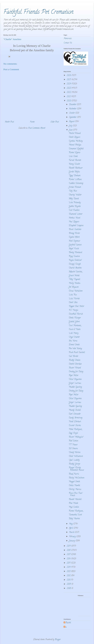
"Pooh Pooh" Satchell (77, 353)
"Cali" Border (73, 356)
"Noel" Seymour (74, 241)
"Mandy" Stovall (75, 410)
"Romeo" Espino (74, 153)
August (72, 122)
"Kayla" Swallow (75, 260)
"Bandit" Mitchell (75, 499)
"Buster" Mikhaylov (76, 437)
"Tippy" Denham (74, 176)
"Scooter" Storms (75, 426)
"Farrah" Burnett (75, 160)
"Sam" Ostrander (75, 414)
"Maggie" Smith (74, 482)
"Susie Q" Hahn (74, 329)
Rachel (68, 623)
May (71, 524)
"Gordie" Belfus (74, 172)
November (73, 109)
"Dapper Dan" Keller (76, 306)
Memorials (68, 39)
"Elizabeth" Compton (76, 226)
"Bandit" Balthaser (76, 168)
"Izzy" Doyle (73, 433)
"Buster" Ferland (75, 368)
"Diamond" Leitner (75, 214)
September (73, 117)
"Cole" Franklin (74, 210)
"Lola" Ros (73, 295)
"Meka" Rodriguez (75, 429)
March (72, 532)
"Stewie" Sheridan (75, 364)
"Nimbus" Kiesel (74, 218)
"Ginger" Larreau (75, 383)
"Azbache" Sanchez (75, 272)
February (73, 537)
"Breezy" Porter (74, 233)
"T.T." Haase (73, 445)
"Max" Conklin (74, 507)
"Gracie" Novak (74, 276)
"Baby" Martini (74, 519)
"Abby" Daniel (74, 199)
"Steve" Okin (73, 303)
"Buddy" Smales (74, 360)
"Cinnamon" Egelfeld (76, 149)
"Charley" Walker (75, 195)
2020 (69, 101)
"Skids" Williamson (76, 456)
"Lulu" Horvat (74, 299)
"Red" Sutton (73, 441)
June (71, 130)
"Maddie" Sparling (75, 387)
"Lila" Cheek (73, 156)
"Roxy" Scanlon (74, 256)
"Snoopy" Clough (75, 264)
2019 (69, 546)
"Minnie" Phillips (75, 145)
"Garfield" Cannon (75, 245)
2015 (69, 563)
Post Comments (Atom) (37, 128)
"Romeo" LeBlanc (75, 180)
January (72, 541)
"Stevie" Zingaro (74, 137)
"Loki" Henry (73, 333)
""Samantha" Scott (75, 515)
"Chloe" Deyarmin (75, 379)
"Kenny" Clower (74, 164)
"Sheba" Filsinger (75, 318)
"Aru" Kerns (73, 341)
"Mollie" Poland (75, 133)
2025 (69, 80)
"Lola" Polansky (75, 203)
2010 (69, 580)
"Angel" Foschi (74, 249)
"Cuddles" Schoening (76, 183)
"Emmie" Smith (74, 345)
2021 (69, 97)
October (72, 113)
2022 (69, 92)
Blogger (58, 640)
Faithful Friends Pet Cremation (38, 12)
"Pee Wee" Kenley (75, 349)
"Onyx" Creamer (74, 337)
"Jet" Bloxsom (73, 287)
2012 (69, 576)
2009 (69, 584)
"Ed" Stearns (73, 449)
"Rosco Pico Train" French (76, 494)
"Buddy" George (74, 464)
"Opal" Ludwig (74, 460)
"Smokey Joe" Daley (76, 372)
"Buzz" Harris (74, 474)
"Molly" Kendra (74, 283)
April (71, 528)
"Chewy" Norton (74, 452)
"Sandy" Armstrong (75, 418)
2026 (69, 75)
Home (32, 122)
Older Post (55, 122)
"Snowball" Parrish (76, 314)
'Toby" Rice (73, 191)
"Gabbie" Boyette (75, 206)
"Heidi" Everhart (75, 422)
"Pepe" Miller (73, 376)
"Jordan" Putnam (75, 187)
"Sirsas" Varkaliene (75, 291)
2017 (69, 555)
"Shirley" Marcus (75, 489)
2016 (69, 559)
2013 (69, 572)
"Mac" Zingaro (74, 222)
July (71, 126)
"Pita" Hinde (73, 503)
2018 (69, 550)
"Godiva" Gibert (74, 322)
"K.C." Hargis (73, 310)
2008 (69, 588)
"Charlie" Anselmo (75, 268)
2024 (69, 84)
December (73, 105)
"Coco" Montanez (75, 326)
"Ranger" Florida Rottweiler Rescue (76, 469)
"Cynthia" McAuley (76, 141)
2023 (69, 88)
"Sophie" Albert (74, 237)
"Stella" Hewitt (74, 486)
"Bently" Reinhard (75, 253)
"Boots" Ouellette (75, 230)
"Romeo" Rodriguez (76, 511)
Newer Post (9, 122)
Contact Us (68, 43)
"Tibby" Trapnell (74, 279)
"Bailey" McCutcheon (76, 478)
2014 (69, 567)
